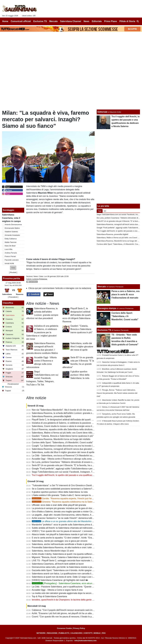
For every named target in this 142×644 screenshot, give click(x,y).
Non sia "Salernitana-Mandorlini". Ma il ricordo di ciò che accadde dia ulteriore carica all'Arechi (77, 410)
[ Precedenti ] (13, 297)
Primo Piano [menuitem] (111, 21)
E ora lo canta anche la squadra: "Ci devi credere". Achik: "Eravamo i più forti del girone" (74, 538)
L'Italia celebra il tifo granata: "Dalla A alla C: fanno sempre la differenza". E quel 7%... (73, 495)
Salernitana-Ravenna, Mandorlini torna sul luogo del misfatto (61, 439)
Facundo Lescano (12, 260)
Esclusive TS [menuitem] (40, 21)
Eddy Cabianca (11, 239)
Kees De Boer (10, 246)
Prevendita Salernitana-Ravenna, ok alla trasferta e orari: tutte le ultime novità (69, 547)
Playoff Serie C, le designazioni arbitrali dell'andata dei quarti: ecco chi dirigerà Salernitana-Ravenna (77, 315)
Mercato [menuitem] (53, 21)
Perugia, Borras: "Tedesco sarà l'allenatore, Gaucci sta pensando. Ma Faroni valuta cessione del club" (117, 393)
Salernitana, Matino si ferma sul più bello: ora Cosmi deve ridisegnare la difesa (70, 433)
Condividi (34, 294)
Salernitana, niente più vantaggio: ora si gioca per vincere (60, 541)
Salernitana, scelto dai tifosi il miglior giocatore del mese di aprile (82, 347)
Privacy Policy (79, 628)
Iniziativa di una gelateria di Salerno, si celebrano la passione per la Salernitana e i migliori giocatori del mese (42, 332)
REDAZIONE (52, 633)
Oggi (100, 211)
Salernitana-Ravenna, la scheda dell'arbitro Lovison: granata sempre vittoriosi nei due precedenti (79, 413)
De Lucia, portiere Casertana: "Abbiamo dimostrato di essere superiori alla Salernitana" (74, 462)
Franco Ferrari (10, 256)
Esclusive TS (104, 330)
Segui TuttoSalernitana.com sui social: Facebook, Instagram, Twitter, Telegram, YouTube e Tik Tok (42, 378)
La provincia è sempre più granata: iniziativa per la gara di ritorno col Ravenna (70, 508)
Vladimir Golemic (11, 232)
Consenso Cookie (64, 628)
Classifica (8, 303)
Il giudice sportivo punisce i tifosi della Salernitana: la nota (80, 375)
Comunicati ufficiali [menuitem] (21, 21)
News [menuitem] (86, 21)
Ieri (105, 211)
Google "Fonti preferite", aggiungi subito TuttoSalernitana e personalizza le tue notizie (73, 469)
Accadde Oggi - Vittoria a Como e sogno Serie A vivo (57, 590)
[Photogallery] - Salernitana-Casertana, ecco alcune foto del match (70, 583)
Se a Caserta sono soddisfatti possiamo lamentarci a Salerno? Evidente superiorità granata (76, 489)
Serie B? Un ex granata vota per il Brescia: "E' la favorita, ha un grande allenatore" (72, 465)
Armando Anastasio (12, 235)
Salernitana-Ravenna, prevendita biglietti (51, 416)
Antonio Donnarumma (13, 225)
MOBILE (97, 633)
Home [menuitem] (5, 21)
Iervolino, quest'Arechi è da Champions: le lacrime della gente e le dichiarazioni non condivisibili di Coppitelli (84, 600)
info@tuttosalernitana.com (85, 641)
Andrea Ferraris (11, 253)
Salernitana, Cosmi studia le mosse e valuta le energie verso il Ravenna (67, 426)
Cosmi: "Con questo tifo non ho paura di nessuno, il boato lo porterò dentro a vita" (71, 617)
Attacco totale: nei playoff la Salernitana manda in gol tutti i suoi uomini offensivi (70, 534)
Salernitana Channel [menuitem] (71, 21)
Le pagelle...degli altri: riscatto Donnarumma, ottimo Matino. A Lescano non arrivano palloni (76, 515)
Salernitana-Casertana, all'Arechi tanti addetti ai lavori (58, 564)
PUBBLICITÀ (64, 633)
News (36, 276)
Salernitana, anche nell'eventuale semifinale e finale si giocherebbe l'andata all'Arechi (73, 544)
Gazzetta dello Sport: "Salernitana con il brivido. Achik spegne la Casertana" (69, 570)
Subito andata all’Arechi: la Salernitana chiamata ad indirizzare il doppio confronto (71, 528)
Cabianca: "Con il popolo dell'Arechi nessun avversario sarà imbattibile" (66, 610)
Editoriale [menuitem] (97, 21)
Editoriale (102, 112)
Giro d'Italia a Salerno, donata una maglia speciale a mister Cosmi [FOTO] (68, 512)
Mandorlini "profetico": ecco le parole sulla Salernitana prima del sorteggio (68, 525)
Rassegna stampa (107, 308)
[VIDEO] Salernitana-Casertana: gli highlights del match (59, 580)
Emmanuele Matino (12, 228)
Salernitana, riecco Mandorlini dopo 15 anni (53, 551)
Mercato (102, 287)
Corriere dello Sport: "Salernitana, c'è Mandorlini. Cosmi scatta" (62, 442)
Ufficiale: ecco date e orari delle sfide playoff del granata (59, 505)
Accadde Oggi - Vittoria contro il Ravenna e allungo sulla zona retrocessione (69, 459)
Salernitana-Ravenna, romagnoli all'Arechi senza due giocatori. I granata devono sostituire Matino (79, 449)
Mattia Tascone (11, 242)
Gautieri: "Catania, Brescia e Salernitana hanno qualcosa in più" (81, 329)
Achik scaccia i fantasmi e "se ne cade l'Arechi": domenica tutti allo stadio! (67, 518)
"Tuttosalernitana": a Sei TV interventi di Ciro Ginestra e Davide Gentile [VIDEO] (70, 485)
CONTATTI (88, 633)
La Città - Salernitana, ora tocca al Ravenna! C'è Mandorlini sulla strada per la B (71, 456)
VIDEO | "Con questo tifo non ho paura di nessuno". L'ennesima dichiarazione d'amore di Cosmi (78, 531)
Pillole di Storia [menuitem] (127, 21)
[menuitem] (138, 21)
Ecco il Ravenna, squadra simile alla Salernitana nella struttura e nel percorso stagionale (75, 429)
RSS (104, 633)
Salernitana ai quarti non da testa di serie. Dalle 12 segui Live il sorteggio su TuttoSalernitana (77, 577)
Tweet (49, 294)
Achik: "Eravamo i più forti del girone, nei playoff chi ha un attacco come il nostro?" (71, 613)
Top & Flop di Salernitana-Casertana (49, 596)
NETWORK (41, 633)
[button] (13, 268)
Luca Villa (9, 249)
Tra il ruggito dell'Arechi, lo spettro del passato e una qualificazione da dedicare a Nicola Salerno (78, 475)
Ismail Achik (9, 263)
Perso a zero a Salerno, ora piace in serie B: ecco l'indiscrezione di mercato (125, 294)
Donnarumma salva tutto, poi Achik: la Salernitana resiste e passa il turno (67, 567)
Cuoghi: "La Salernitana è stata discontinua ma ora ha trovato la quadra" (67, 446)
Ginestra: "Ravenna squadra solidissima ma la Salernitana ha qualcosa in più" (75, 502)
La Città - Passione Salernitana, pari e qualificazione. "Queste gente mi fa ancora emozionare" (77, 587)
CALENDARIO (76, 633)
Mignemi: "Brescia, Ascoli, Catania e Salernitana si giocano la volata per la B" (69, 557)
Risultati (13, 272)
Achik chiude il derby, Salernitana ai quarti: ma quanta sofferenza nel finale (68, 554)
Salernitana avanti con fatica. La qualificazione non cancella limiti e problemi (69, 574)
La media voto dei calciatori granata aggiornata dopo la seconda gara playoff (69, 593)
